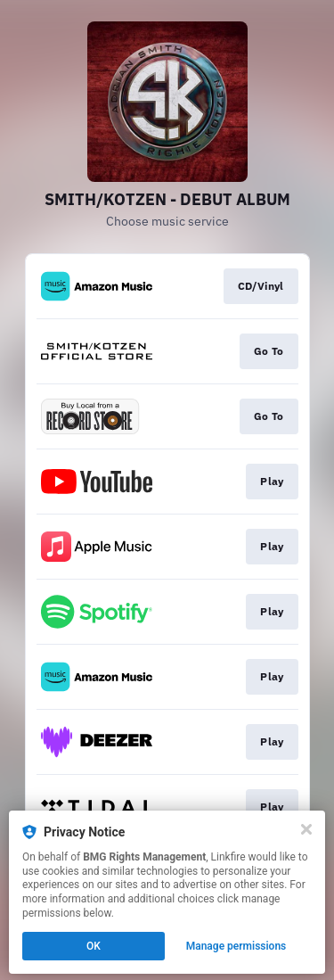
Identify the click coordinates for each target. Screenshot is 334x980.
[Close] (306, 829)
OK (94, 946)
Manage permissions (236, 946)
